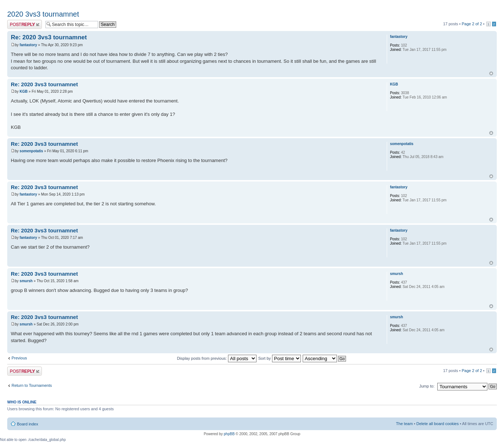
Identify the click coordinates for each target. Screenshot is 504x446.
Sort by (280, 358)
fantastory (28, 45)
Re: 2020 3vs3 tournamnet (49, 37)
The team (404, 424)
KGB (23, 91)
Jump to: (427, 386)
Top (491, 73)
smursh (26, 281)
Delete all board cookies (437, 424)
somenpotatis (31, 151)
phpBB (229, 434)
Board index (28, 424)
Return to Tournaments (32, 385)
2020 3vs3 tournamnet (43, 14)
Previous (19, 358)
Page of (472, 24)
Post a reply (25, 24)
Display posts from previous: (216, 358)
